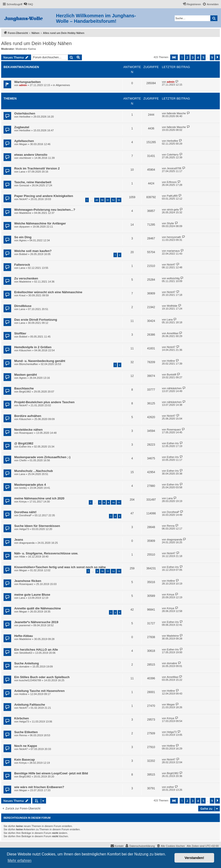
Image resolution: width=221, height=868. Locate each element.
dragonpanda (27, 543)
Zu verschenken (26, 278)
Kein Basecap (25, 760)
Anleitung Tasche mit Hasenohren (39, 691)
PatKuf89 (172, 196)
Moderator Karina (26, 49)
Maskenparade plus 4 (30, 485)
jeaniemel (25, 625)
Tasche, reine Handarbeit (33, 182)
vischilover (25, 158)
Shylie (170, 223)
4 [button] (198, 57)
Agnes (23, 240)
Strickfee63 (26, 653)
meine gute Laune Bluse (32, 595)
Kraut (22, 295)
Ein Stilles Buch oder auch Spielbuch (42, 677)
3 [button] (193, 57)
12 (113, 571)
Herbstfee (25, 117)
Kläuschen (25, 350)
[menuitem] (28, 4)
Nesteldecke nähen (28, 430)
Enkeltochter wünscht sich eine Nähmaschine (48, 292)
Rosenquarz (26, 433)
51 (108, 200)
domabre (24, 667)
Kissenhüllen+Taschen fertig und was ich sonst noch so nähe (60, 567)
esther (171, 787)
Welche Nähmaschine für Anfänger (40, 223)
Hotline (171, 361)
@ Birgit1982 (24, 443)
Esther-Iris (25, 447)
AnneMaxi (173, 333)
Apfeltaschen (24, 141)
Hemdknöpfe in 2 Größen (33, 347)
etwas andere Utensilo (31, 155)
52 (113, 200)
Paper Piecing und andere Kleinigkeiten (44, 196)
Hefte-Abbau (24, 636)
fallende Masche (176, 113)
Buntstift (172, 375)
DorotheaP (26, 515)
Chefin (23, 460)
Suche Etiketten (26, 732)
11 (119, 502)
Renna (171, 526)
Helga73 (24, 529)
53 (119, 200)
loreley (23, 488)
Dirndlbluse (23, 306)
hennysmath (174, 237)
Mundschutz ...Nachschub (34, 471)
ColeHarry (173, 155)
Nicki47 (24, 199)
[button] (174, 57)
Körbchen (22, 718)
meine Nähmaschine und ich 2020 (39, 498)
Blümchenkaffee (29, 364)
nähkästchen (174, 388)
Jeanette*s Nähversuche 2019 (36, 622)
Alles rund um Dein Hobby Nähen (36, 43)
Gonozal (24, 185)
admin (23, 85)
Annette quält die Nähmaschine (38, 608)
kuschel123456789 (30, 680)
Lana (22, 172)
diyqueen (25, 227)
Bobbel (23, 254)
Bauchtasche (24, 388)
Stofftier (20, 333)
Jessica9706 (174, 168)
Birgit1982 (25, 392)
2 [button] (187, 57)
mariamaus (173, 251)
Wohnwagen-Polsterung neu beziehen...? (45, 210)
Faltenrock (22, 265)
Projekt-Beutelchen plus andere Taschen (44, 402)
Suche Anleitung (27, 663)
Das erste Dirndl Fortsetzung (36, 320)
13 (119, 571)
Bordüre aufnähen (28, 416)
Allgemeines (63, 85)
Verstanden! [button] (194, 858)
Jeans (19, 540)
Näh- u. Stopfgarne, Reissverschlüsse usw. (46, 553)
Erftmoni (172, 182)
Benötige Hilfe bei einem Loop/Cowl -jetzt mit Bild (51, 773)
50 (102, 200)
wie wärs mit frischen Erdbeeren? (39, 787)
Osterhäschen (25, 113)
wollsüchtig (173, 278)
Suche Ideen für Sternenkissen (37, 526)
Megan (23, 144)
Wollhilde (172, 306)
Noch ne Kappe (26, 746)
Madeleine (25, 213)
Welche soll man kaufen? (33, 251)
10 (113, 502)
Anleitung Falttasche (30, 705)
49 (97, 200)
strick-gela (173, 210)
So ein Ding (23, 237)
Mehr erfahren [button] (20, 861)
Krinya (23, 502)
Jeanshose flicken (28, 581)
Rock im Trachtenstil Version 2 (37, 168)
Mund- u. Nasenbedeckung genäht (40, 361)
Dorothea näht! (25, 512)
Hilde (22, 557)
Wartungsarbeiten (28, 82)
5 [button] (203, 57)
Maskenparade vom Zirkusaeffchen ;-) (42, 457)
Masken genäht (26, 375)
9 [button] (212, 57)
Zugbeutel (22, 127)
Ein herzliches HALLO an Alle (36, 650)
